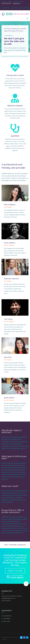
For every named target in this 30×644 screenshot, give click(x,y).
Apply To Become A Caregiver (15, 545)
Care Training (14, 8)
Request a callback (15, 571)
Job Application (6, 8)
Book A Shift (22, 8)
